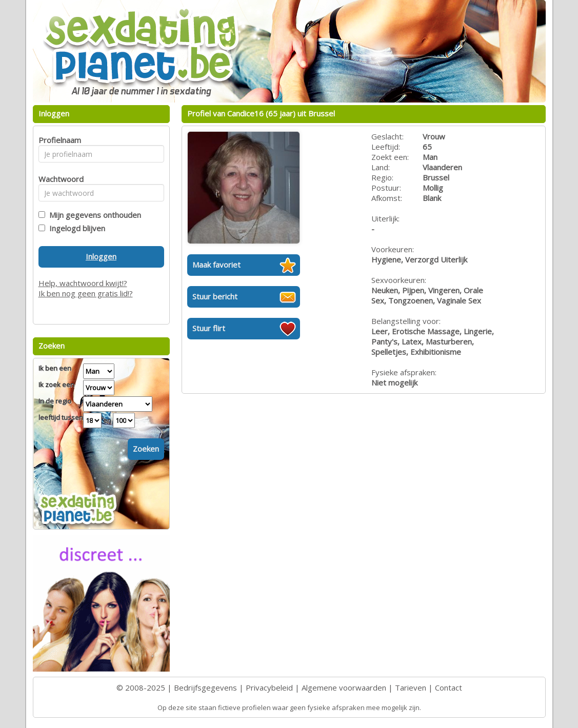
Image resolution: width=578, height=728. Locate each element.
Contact (449, 687)
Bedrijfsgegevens (205, 687)
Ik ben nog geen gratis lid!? (86, 293)
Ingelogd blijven (75, 228)
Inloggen (101, 256)
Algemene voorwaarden (344, 687)
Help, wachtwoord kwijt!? (83, 283)
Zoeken (146, 449)
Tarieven (411, 687)
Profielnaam (58, 140)
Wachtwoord (58, 179)
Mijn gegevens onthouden (93, 215)
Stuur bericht (215, 296)
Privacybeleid (269, 687)
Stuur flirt (209, 328)
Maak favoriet (216, 265)
